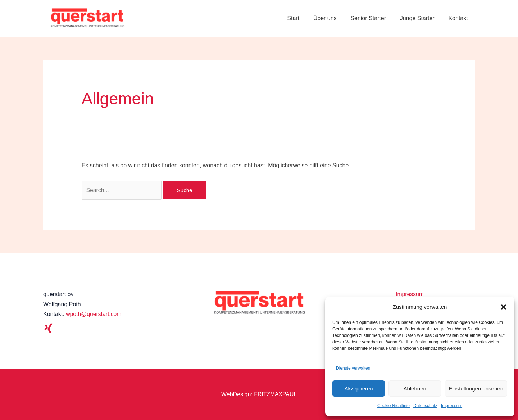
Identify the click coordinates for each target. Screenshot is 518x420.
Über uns (333, 18)
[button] (504, 307)
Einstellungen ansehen (476, 389)
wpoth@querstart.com (94, 314)
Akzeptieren (358, 389)
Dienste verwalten (353, 368)
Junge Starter (421, 18)
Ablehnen (415, 389)
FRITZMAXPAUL (275, 395)
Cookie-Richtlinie (394, 406)
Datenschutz (425, 406)
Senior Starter (374, 18)
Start (304, 18)
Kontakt (459, 18)
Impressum (452, 406)
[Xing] (48, 328)
